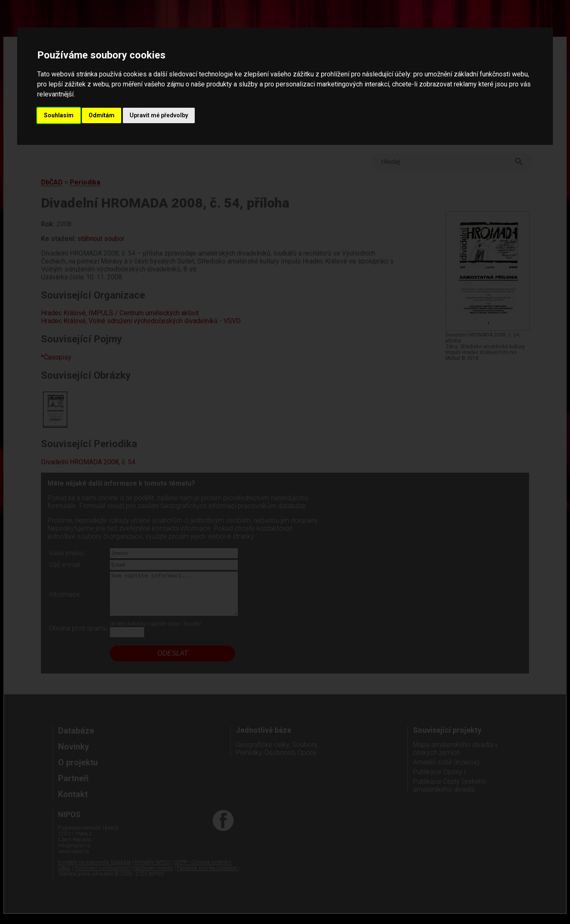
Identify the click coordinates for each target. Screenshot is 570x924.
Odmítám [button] (102, 115)
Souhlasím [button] (59, 115)
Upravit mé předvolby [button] (159, 115)
